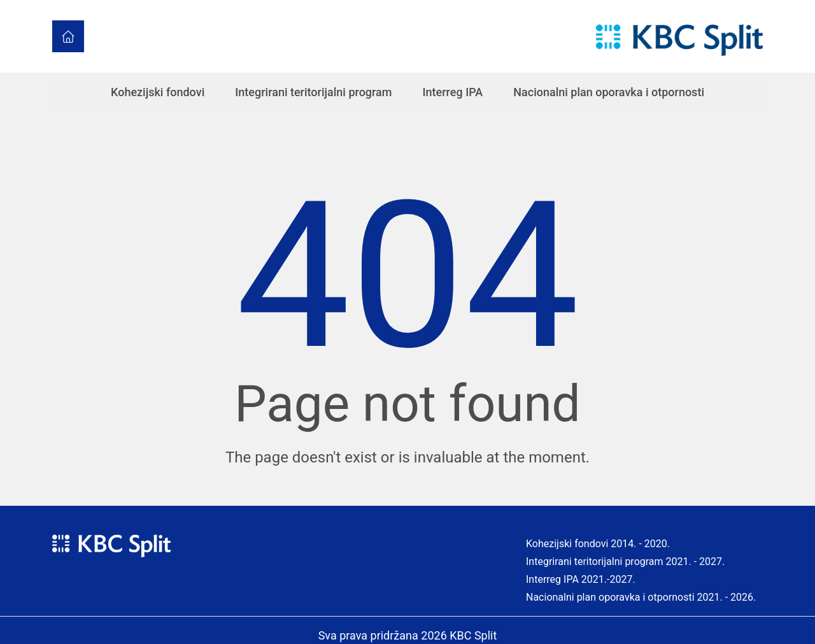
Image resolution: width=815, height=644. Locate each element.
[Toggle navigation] (587, 37)
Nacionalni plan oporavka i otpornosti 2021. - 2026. (641, 597)
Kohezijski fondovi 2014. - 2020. (598, 544)
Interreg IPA (453, 92)
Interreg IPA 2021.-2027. (581, 579)
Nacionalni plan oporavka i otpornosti (609, 92)
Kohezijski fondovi (158, 92)
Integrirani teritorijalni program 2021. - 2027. (625, 562)
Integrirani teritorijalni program (313, 92)
